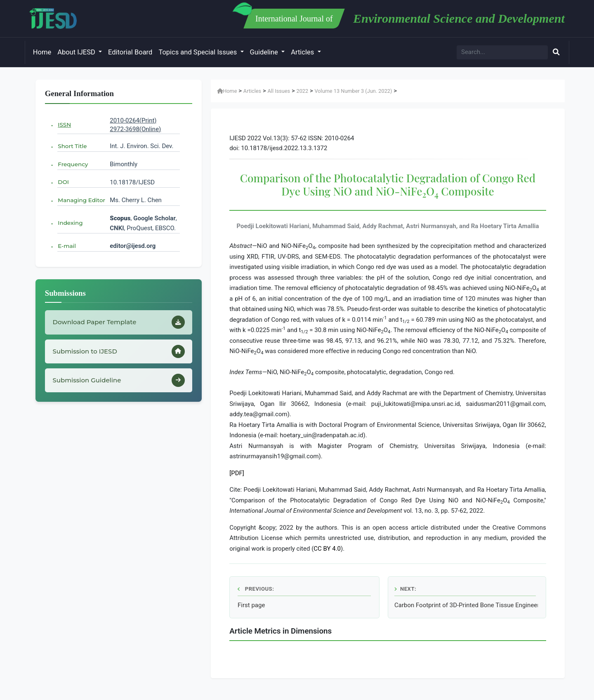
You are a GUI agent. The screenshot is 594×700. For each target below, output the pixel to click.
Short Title (72, 146)
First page (251, 605)
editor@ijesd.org (133, 246)
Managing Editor (81, 200)
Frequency (73, 164)
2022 (302, 91)
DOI (63, 182)
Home (42, 52)
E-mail (67, 246)
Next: (405, 589)
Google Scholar (154, 218)
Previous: (256, 589)
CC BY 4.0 (327, 549)
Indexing (70, 223)
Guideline (265, 52)
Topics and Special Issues (198, 52)
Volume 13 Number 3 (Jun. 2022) (353, 91)
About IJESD (77, 52)
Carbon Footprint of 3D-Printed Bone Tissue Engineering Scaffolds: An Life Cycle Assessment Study (466, 605)
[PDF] (237, 473)
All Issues (279, 91)
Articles (303, 52)
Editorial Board (130, 52)
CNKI (117, 228)
